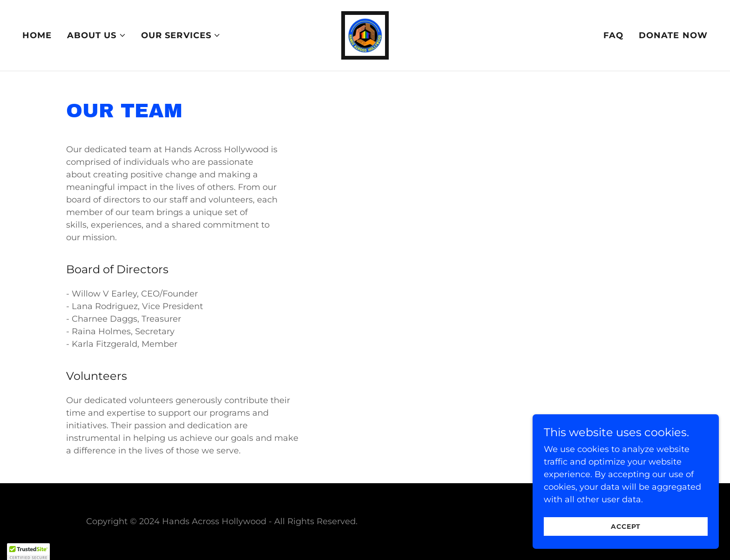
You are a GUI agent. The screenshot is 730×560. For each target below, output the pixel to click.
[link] (365, 35)
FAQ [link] (613, 35)
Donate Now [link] (673, 35)
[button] (97, 35)
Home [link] (37, 35)
